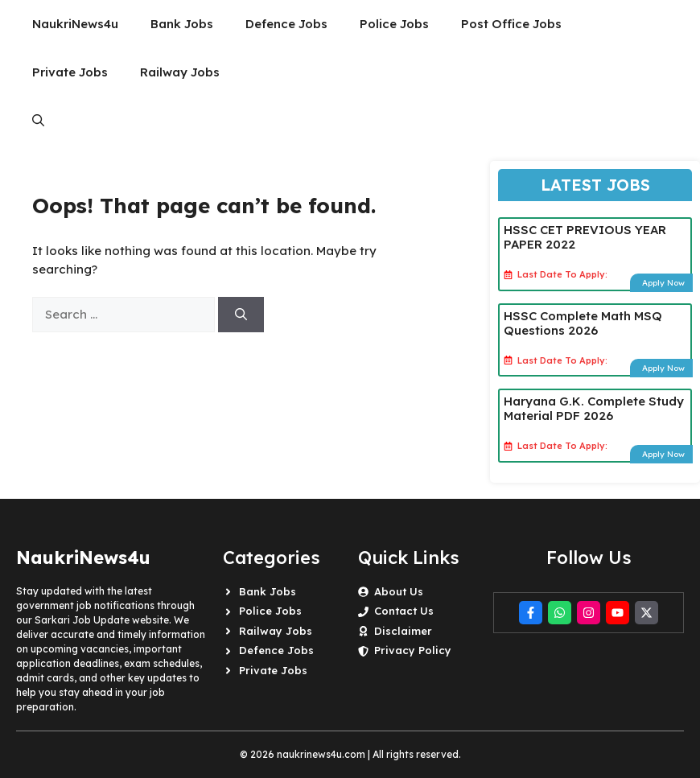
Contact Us (404, 611)
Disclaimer (403, 631)
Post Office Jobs (511, 24)
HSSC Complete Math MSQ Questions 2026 (583, 323)
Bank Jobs (182, 24)
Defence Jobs (286, 24)
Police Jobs (394, 24)
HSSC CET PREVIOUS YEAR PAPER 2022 (585, 237)
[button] (38, 121)
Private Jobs (70, 72)
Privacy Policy (413, 650)
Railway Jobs (180, 72)
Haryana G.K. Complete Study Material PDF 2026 (594, 408)
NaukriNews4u (75, 24)
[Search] (241, 315)
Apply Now (663, 283)
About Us (399, 591)
